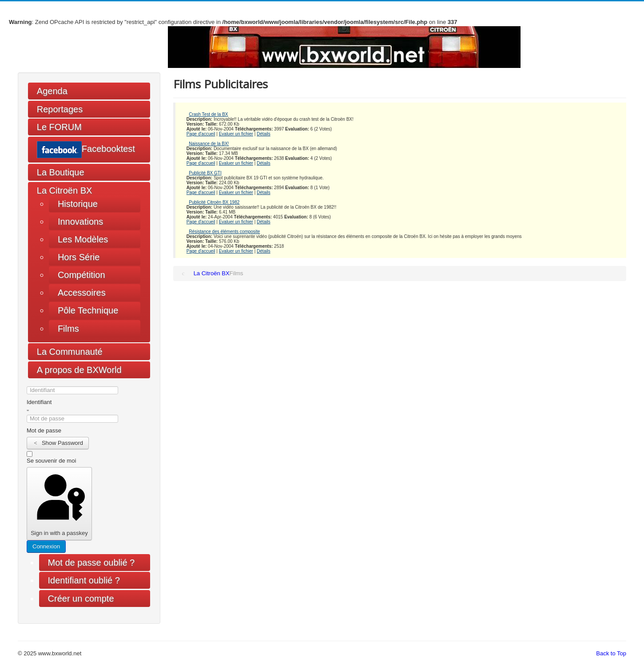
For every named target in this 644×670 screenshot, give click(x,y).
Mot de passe (44, 430)
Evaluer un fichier (236, 134)
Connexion (46, 546)
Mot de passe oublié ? (91, 563)
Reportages (60, 109)
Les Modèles (83, 239)
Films (68, 329)
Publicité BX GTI (205, 173)
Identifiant (39, 402)
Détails (264, 134)
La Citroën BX (65, 190)
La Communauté (70, 352)
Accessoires (82, 293)
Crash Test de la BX (208, 114)
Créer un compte (85, 599)
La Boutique (61, 172)
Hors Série (79, 257)
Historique (78, 204)
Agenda (52, 91)
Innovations (80, 222)
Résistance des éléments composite (224, 232)
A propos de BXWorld (79, 370)
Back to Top (611, 653)
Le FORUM (59, 127)
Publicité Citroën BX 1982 (214, 202)
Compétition (81, 275)
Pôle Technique (88, 310)
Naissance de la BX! (209, 144)
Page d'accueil (201, 134)
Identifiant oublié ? (84, 580)
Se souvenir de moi (51, 461)
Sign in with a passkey (59, 503)
